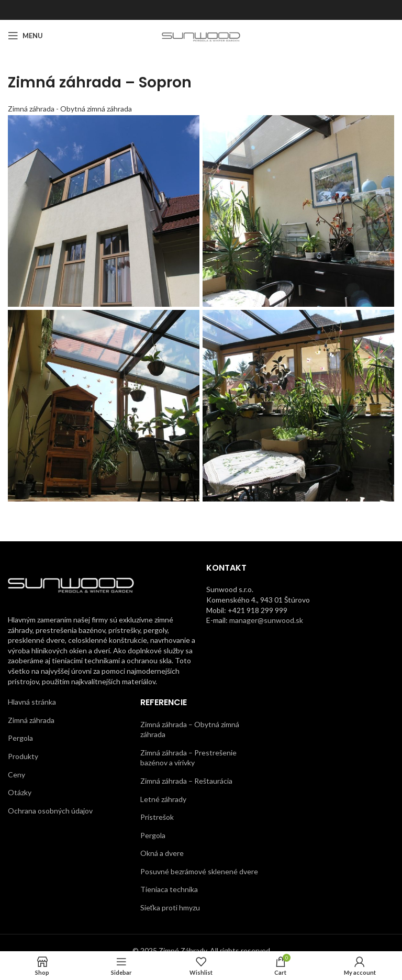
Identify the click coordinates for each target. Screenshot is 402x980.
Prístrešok (157, 817)
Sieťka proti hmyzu (170, 907)
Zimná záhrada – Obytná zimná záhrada (190, 730)
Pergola (20, 738)
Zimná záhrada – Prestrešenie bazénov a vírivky (188, 758)
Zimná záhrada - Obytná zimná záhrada (70, 109)
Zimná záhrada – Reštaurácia (186, 781)
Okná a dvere (162, 853)
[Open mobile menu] (25, 36)
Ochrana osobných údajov (50, 811)
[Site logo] (201, 35)
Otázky (20, 792)
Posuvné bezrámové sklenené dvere (199, 871)
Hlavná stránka (32, 702)
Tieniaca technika (169, 889)
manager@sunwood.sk (266, 620)
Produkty (23, 756)
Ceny (16, 775)
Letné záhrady (163, 799)
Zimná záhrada (31, 720)
